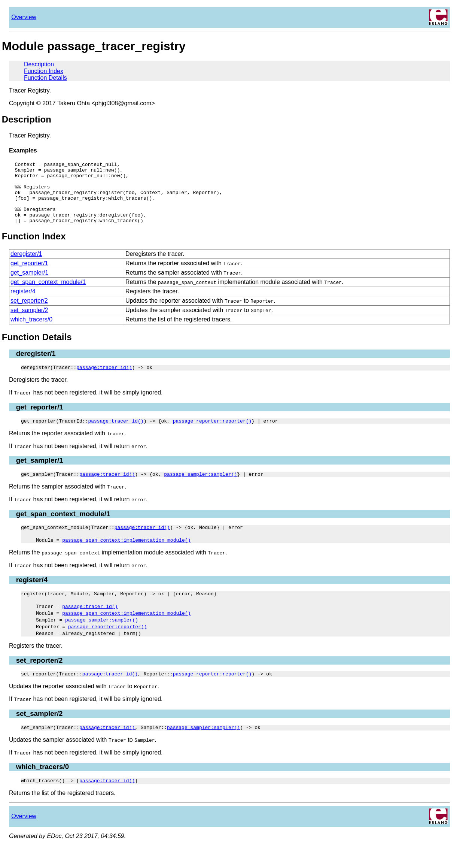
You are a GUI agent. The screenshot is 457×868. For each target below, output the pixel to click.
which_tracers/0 (31, 332)
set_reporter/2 (29, 313)
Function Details (45, 78)
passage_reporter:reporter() (212, 435)
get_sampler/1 (29, 285)
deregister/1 (26, 266)
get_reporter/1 (29, 276)
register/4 (23, 304)
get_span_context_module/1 (48, 294)
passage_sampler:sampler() (200, 490)
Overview (24, 17)
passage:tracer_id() (104, 381)
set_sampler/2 (29, 322)
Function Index (44, 71)
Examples (23, 150)
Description (39, 64)
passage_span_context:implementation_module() (126, 557)
